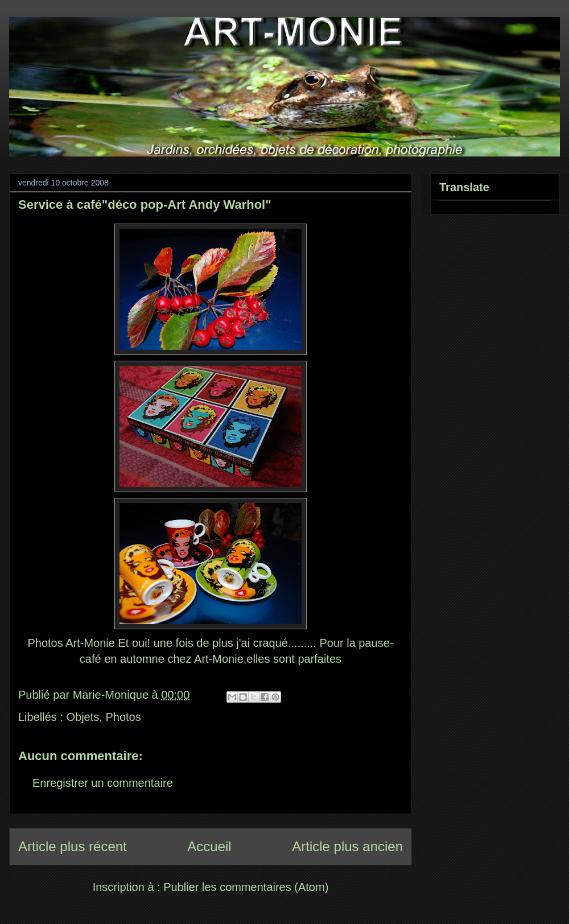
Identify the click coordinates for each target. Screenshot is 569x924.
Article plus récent (73, 846)
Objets (83, 717)
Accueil (209, 846)
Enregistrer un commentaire (103, 783)
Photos (123, 717)
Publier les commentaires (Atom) (246, 887)
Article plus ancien (347, 846)
